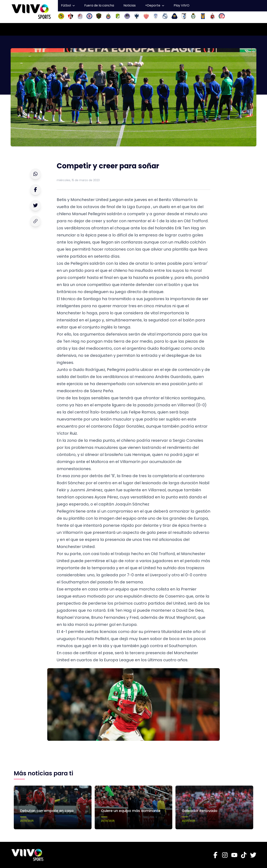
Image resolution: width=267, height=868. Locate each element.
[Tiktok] (244, 855)
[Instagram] (225, 855)
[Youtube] (234, 855)
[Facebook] (215, 855)
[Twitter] (253, 855)
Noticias (130, 5)
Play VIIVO (182, 5)
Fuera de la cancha (99, 5)
